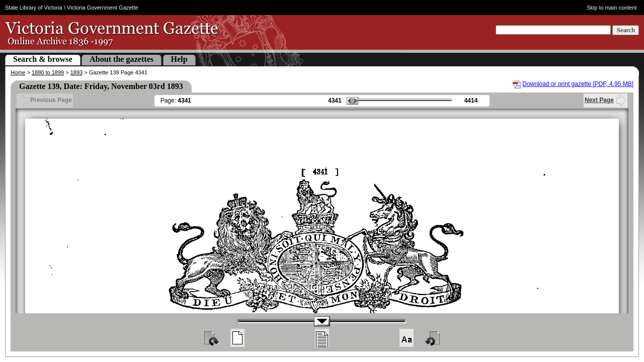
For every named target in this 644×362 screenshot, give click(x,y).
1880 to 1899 (48, 72)
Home (18, 72)
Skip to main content (612, 8)
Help (179, 59)
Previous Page (45, 100)
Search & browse (43, 59)
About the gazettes (122, 59)
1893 (76, 72)
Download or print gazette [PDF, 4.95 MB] (578, 84)
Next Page (606, 100)
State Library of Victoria (34, 8)
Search (626, 30)
